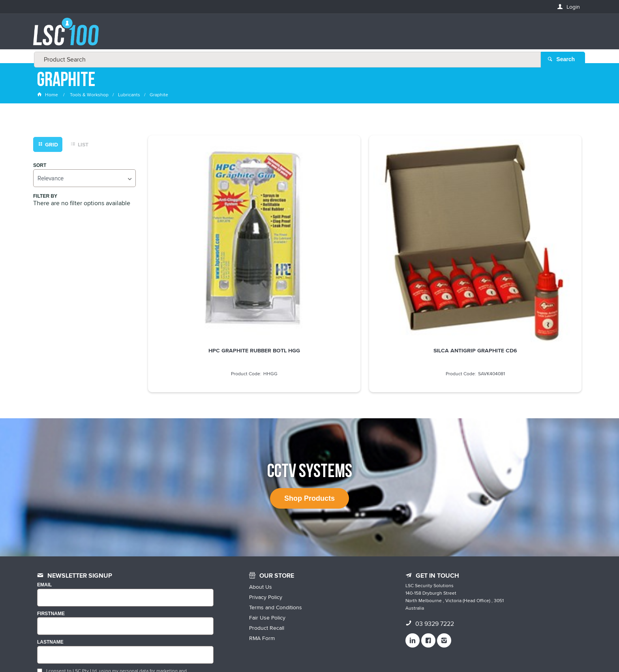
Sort (40, 167)
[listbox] (84, 180)
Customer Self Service (326, 649)
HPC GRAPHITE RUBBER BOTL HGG (199, 242)
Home (48, 96)
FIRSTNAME (51, 525)
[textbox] (307, 36)
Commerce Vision (381, 649)
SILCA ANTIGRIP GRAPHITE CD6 (309, 242)
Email (44, 497)
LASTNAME (50, 554)
